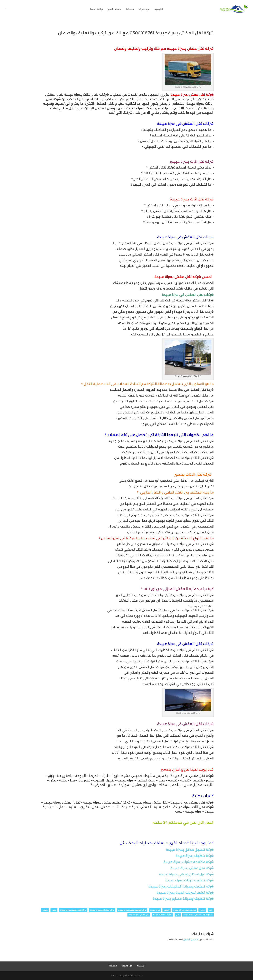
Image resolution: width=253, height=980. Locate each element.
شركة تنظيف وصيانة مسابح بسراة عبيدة (183, 899)
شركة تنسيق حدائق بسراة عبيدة (190, 850)
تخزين (202, 910)
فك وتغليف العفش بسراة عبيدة (198, 915)
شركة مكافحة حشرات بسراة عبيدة (189, 862)
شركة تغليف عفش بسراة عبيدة (132, 910)
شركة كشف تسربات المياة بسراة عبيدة (185, 893)
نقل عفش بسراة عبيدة (139, 915)
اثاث (211, 910)
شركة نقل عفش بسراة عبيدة (192, 868)
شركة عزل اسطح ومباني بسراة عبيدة (186, 874)
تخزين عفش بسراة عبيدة (185, 910)
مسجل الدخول (191, 940)
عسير (54, 910)
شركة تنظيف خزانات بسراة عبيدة (190, 880)
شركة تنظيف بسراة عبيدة (195, 856)
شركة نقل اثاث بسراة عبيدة (102, 910)
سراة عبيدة (155, 910)
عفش (45, 910)
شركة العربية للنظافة (122, 975)
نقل (178, 915)
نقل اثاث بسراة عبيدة (163, 915)
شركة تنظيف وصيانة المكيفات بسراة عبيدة (181, 886)
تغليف (167, 910)
